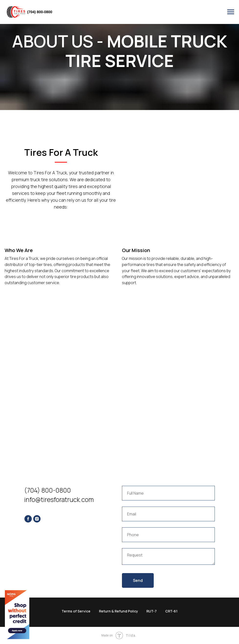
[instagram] (37, 519)
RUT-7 (152, 611)
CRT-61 (171, 611)
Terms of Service (76, 611)
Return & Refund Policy (119, 611)
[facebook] (28, 519)
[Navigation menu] (231, 12)
